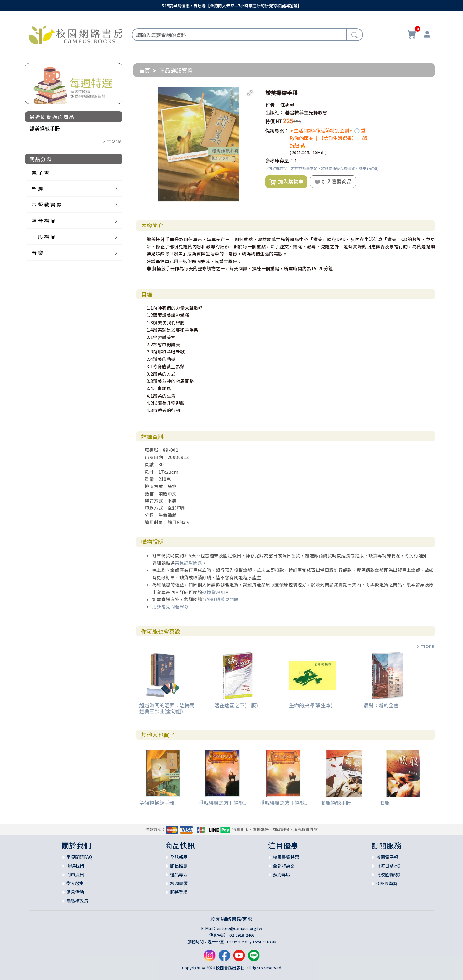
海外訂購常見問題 (220, 599)
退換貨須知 (213, 592)
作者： (272, 105)
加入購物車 (286, 182)
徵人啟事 (75, 883)
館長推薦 (179, 866)
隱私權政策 (77, 901)
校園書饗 (179, 883)
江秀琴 (287, 105)
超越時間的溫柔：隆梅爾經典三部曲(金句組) (167, 708)
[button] (250, 93)
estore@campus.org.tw (239, 928)
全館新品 (179, 857)
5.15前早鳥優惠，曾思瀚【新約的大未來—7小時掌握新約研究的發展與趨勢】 (232, 5)
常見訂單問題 (188, 563)
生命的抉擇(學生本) (311, 705)
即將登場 (179, 892)
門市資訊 (75, 874)
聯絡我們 (75, 866)
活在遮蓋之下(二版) (236, 705)
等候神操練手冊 (157, 802)
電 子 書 (40, 173)
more (425, 646)
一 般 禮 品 (44, 237)
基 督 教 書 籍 (47, 204)
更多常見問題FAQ (170, 606)
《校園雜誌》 (389, 874)
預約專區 (282, 874)
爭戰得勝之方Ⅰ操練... (284, 802)
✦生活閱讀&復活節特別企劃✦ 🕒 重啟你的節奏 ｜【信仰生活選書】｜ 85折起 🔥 (328, 138)
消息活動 (75, 892)
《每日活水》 (389, 866)
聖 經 (37, 188)
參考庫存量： (279, 160)
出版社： (275, 112)
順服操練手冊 (336, 802)
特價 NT (274, 121)
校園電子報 (387, 857)
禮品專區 (179, 874)
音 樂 (37, 253)
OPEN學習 (387, 883)
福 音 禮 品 (44, 221)
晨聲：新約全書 (381, 705)
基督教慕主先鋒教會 (306, 112)
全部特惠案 (284, 866)
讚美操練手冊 (45, 128)
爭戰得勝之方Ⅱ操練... (223, 802)
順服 (385, 802)
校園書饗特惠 (286, 857)
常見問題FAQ (79, 857)
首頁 (145, 70)
